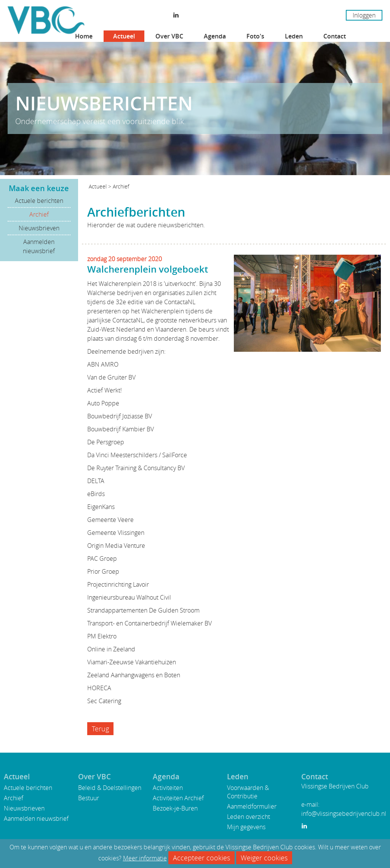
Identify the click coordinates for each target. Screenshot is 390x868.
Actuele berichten (39, 201)
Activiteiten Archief (178, 798)
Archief (39, 214)
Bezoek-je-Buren (175, 808)
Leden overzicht (249, 817)
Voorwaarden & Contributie (248, 792)
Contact (335, 36)
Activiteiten (168, 788)
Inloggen (364, 15)
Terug (100, 729)
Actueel (124, 36)
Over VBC (169, 36)
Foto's (255, 36)
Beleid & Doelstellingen (110, 788)
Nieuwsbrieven (39, 228)
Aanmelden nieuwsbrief (39, 246)
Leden (294, 36)
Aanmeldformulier (252, 806)
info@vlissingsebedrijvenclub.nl (344, 814)
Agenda (215, 36)
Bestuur (89, 798)
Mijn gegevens (246, 827)
